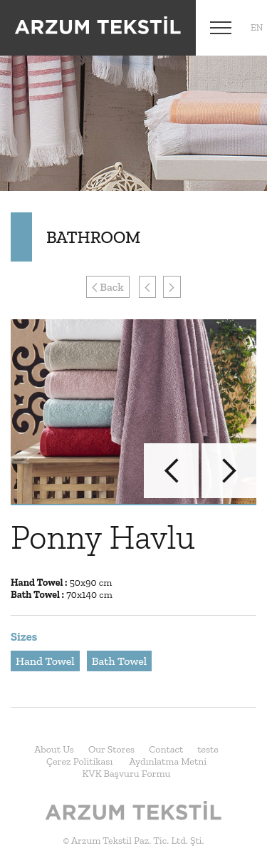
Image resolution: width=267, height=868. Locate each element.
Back (108, 287)
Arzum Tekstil (98, 28)
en (257, 27)
